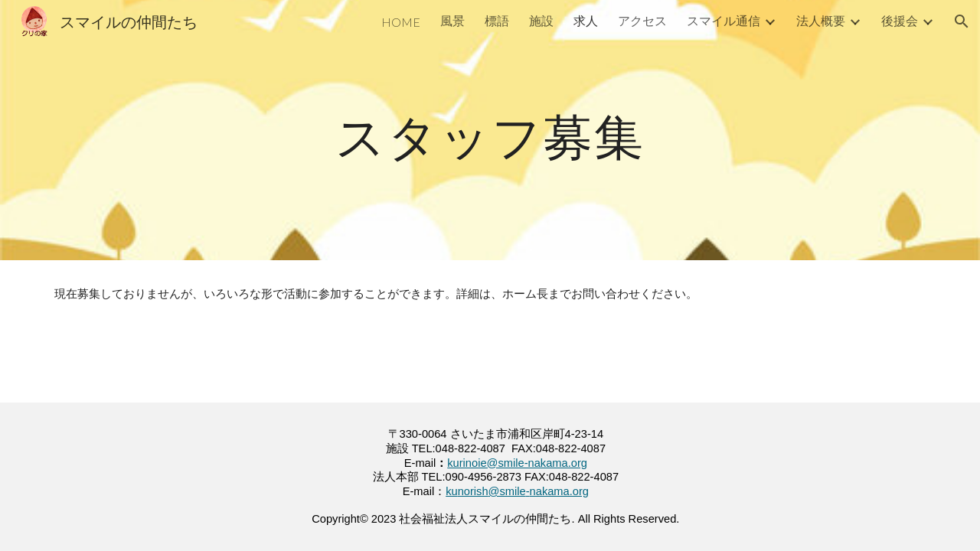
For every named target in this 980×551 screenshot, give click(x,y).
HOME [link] (401, 22)
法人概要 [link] (821, 20)
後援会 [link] (900, 20)
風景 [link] (452, 20)
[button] (962, 21)
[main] (490, 130)
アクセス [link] (642, 20)
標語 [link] (497, 20)
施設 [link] (541, 20)
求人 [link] (586, 20)
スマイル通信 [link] (724, 20)
